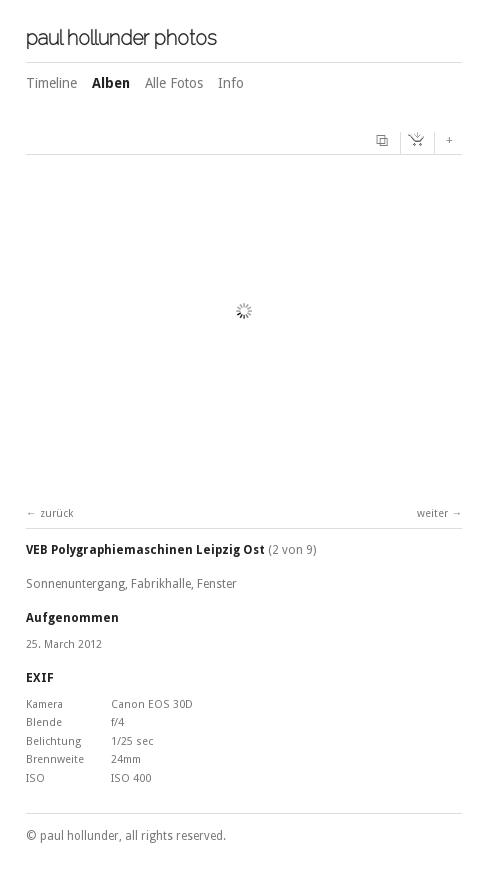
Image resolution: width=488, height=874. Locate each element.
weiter (432, 513)
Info (231, 83)
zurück (56, 513)
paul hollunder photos (121, 38)
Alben (111, 83)
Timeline (51, 83)
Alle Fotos (174, 83)
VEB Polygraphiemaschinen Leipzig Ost (145, 550)
